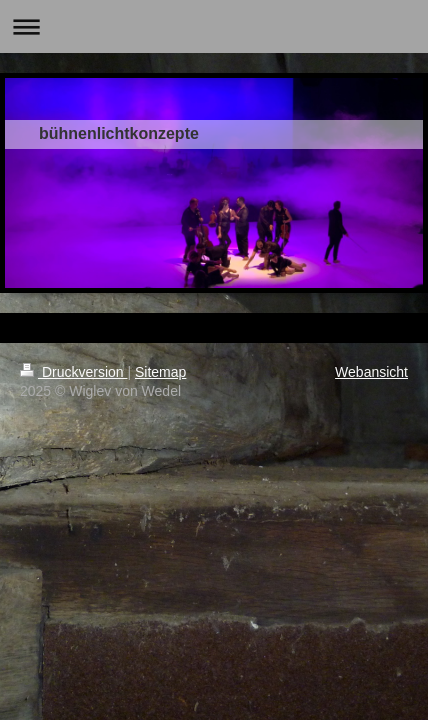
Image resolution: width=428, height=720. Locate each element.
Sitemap (160, 372)
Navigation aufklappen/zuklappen (214, 26)
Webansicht (371, 372)
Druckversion (73, 372)
